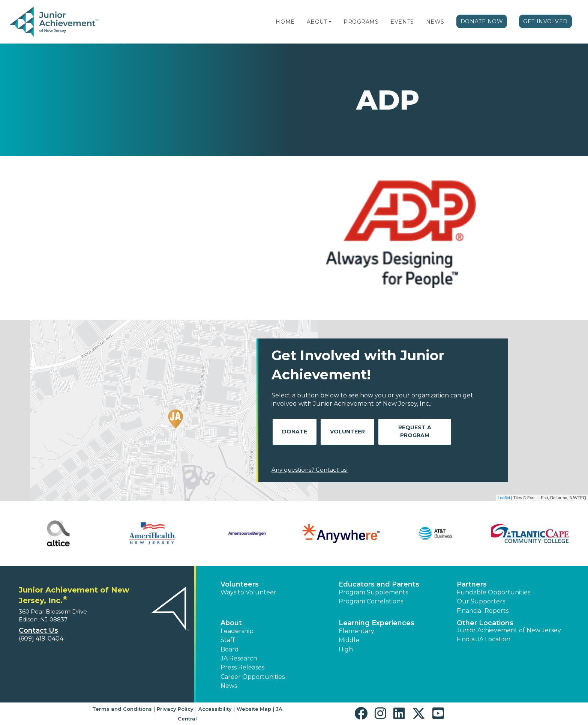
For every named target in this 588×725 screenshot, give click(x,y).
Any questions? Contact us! (310, 470)
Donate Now (482, 21)
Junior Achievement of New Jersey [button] (509, 630)
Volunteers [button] (240, 584)
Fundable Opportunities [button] (493, 592)
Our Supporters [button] (481, 601)
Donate (295, 432)
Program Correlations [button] (371, 601)
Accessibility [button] (215, 709)
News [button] (229, 686)
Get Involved (545, 21)
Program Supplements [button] (373, 592)
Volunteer (347, 432)
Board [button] (230, 649)
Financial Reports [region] (483, 611)
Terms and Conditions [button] (122, 709)
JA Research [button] (239, 658)
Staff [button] (228, 640)
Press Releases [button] (242, 667)
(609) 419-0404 (41, 639)
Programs (361, 22)
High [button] (346, 649)
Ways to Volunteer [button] (248, 592)
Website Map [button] (254, 709)
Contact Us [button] (38, 630)
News (435, 22)
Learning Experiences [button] (376, 623)
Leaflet (504, 498)
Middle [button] (349, 640)
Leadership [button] (237, 631)
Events (402, 22)
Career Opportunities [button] (253, 677)
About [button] (231, 623)
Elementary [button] (356, 631)
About (317, 22)
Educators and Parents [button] (379, 584)
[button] (330, 22)
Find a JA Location (484, 639)
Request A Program (415, 431)
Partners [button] (472, 584)
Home (285, 22)
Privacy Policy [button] (175, 709)
